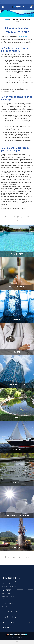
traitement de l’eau (22, 36)
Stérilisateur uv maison (11, 609)
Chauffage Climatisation (17, 515)
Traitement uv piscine (10, 611)
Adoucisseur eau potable (11, 583)
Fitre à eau (7, 593)
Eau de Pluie (17, 483)
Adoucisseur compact (10, 586)
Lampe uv (6, 606)
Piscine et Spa (17, 254)
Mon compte (8, 622)
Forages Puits (17, 548)
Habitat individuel (17, 287)
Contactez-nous (28, 2)
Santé (17, 352)
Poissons (17, 417)
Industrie (17, 319)
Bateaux (17, 450)
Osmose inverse (8, 596)
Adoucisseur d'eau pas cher (12, 581)
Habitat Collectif (17, 385)
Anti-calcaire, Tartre (10, 599)
